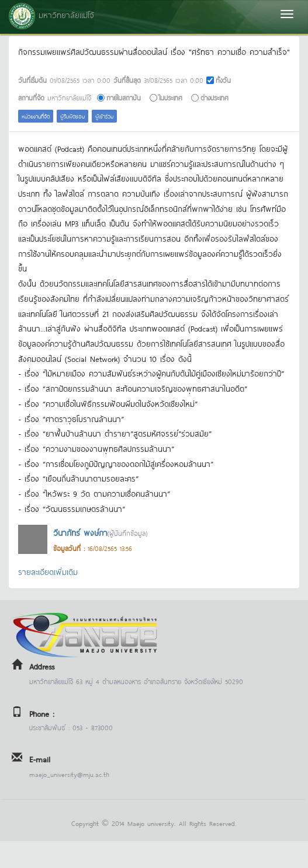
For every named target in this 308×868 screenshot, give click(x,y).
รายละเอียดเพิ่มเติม (48, 571)
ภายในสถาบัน (124, 97)
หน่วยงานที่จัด (36, 116)
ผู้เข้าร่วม (104, 116)
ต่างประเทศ (214, 97)
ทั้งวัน (223, 80)
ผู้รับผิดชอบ (72, 116)
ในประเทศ (171, 97)
